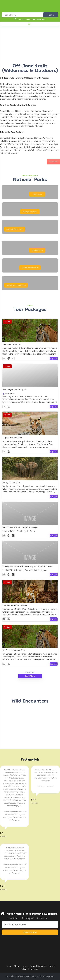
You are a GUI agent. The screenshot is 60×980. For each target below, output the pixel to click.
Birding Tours (37, 250)
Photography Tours (30, 212)
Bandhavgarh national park (14, 389)
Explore (54, 358)
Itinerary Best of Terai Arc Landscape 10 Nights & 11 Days (27, 566)
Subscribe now (30, 932)
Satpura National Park (12, 438)
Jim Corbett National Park (14, 650)
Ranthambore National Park (15, 605)
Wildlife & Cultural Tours (16, 285)
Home (9, 966)
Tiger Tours (37, 194)
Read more (53, 162)
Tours (25, 966)
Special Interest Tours (30, 268)
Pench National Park (11, 345)
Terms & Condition (38, 966)
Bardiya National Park (12, 482)
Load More (30, 676)
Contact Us (33, 969)
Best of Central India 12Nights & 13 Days (20, 527)
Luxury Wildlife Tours (15, 229)
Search (51, 15)
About (17, 966)
